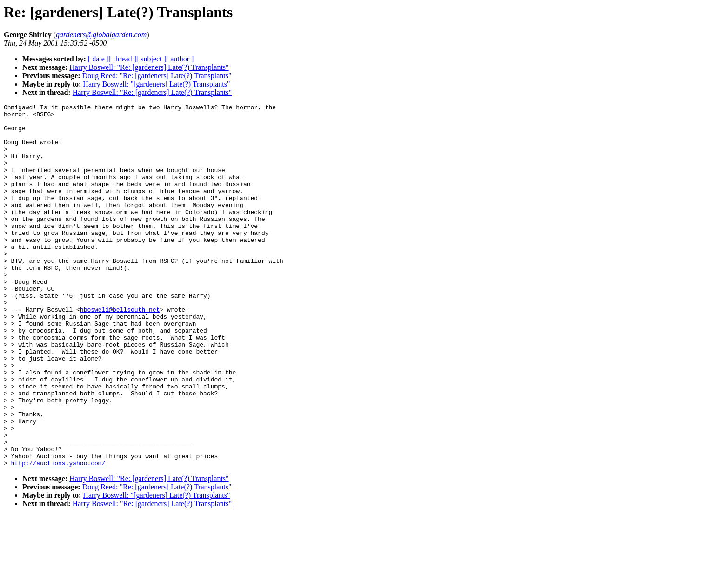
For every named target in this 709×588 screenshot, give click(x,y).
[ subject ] (151, 59)
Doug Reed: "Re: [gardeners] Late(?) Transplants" (157, 76)
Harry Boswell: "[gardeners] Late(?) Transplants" (156, 84)
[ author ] (180, 59)
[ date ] (98, 59)
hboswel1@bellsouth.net (120, 351)
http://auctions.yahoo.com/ (58, 535)
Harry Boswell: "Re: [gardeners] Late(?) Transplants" (149, 67)
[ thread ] (123, 59)
